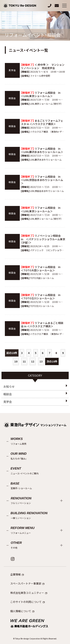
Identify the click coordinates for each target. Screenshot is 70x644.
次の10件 (52, 361)
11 (24, 361)
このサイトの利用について (28, 602)
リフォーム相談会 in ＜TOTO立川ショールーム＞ (42, 297)
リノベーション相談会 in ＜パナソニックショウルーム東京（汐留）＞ (43, 239)
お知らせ (9, 386)
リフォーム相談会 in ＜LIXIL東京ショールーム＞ (42, 94)
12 (33, 361)
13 (41, 361)
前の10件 (12, 353)
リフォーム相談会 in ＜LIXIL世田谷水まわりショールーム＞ (42, 180)
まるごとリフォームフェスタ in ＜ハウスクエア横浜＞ (42, 122)
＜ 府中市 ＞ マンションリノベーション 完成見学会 (43, 66)
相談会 (8, 394)
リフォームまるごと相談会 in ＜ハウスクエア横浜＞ (42, 325)
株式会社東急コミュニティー (29, 593)
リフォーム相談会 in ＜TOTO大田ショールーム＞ (42, 269)
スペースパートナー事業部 (27, 583)
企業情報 (17, 574)
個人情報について (22, 611)
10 (16, 361)
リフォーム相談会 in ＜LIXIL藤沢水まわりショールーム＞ (42, 150)
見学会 (8, 402)
